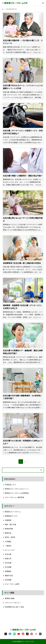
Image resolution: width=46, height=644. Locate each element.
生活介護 (8, 554)
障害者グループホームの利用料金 (17, 493)
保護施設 (8, 571)
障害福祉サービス (11, 516)
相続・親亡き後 (10, 524)
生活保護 (8, 580)
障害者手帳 (9, 529)
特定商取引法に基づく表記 (14, 607)
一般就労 (8, 546)
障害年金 (8, 533)
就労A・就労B (10, 537)
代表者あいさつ (10, 485)
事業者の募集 (10, 598)
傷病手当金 (9, 576)
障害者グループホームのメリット (17, 489)
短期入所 (8, 559)
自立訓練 (8, 567)
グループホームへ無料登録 (14, 497)
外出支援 (8, 563)
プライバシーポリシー (13, 603)
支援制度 (8, 520)
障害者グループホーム (13, 512)
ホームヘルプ (10, 550)
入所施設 (8, 542)
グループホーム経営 (12, 584)
